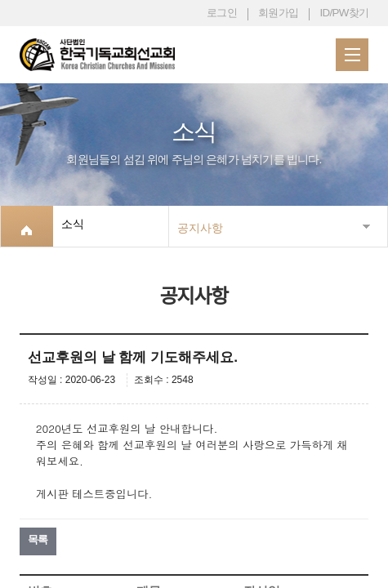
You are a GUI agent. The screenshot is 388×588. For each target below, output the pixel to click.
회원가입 (278, 13)
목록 (38, 539)
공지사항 (200, 228)
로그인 (222, 13)
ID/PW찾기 (344, 13)
